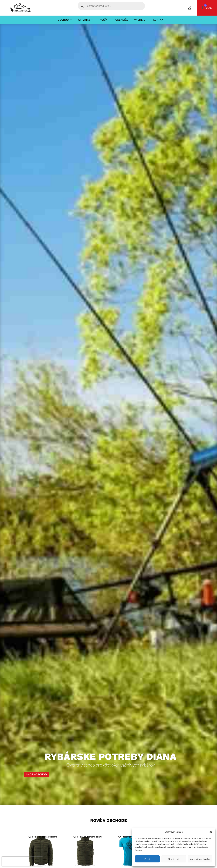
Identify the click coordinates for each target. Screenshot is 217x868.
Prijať (147, 859)
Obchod (63, 20)
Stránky (84, 20)
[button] (211, 832)
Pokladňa (121, 20)
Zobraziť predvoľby (200, 859)
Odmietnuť (174, 859)
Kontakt (159, 20)
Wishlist (140, 20)
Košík (104, 20)
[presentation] (22, 861)
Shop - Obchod (37, 774)
